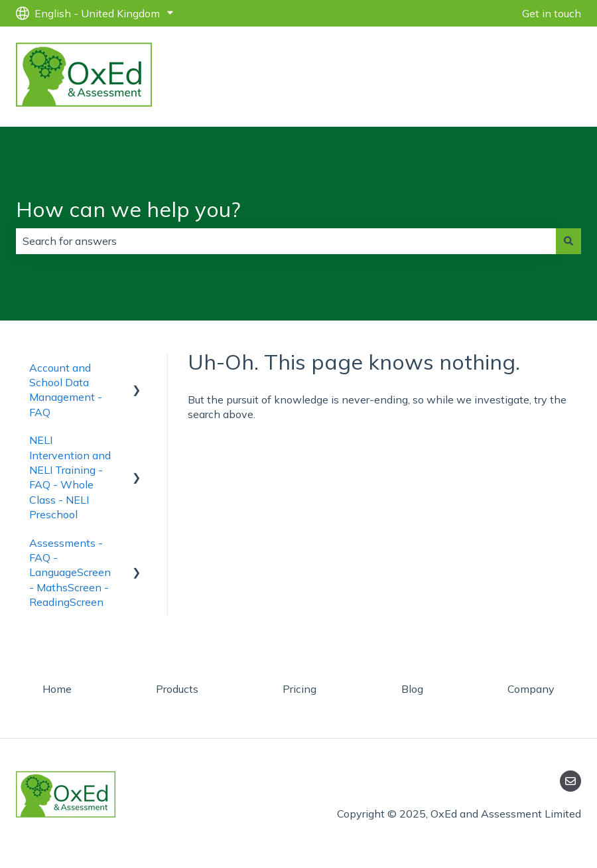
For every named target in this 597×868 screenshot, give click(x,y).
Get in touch (552, 13)
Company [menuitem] (531, 689)
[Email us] (570, 781)
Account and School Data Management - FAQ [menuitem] (66, 390)
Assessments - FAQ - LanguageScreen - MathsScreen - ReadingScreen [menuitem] (70, 573)
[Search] (568, 241)
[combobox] (286, 241)
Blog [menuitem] (412, 689)
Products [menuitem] (177, 689)
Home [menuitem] (57, 689)
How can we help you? (128, 209)
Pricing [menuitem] (299, 689)
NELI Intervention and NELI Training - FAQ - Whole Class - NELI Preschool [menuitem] (70, 477)
